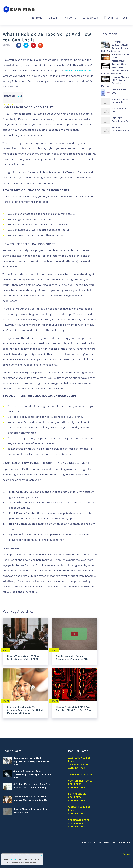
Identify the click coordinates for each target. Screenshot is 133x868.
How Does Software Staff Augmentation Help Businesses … (114, 47)
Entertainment (116, 18)
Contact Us (96, 842)
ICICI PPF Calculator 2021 (121, 120)
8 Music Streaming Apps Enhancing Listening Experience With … (32, 774)
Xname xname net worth (120, 101)
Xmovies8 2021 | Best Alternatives (121, 58)
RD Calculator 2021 (120, 110)
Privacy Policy (110, 842)
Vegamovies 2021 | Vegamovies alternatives (79, 823)
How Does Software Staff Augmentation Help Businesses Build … (31, 761)
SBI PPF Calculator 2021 (121, 129)
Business (90, 18)
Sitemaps (126, 854)
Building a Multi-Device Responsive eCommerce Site (72, 658)
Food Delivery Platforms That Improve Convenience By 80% (30, 798)
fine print (14, 859)
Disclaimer (125, 842)
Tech (53, 18)
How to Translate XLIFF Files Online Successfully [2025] (23, 658)
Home (37, 18)
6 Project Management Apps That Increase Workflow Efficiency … (32, 786)
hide (19, 96)
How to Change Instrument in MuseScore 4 (30, 811)
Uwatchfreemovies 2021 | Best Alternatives (80, 784)
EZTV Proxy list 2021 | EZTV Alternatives (78, 797)
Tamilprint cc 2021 (80, 774)
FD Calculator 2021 (119, 91)
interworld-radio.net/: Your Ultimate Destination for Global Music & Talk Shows (25, 710)
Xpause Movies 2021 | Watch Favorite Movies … (115, 82)
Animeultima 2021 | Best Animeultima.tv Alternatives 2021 (115, 69)
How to (70, 18)
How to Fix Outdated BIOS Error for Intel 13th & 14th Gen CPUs (74, 709)
